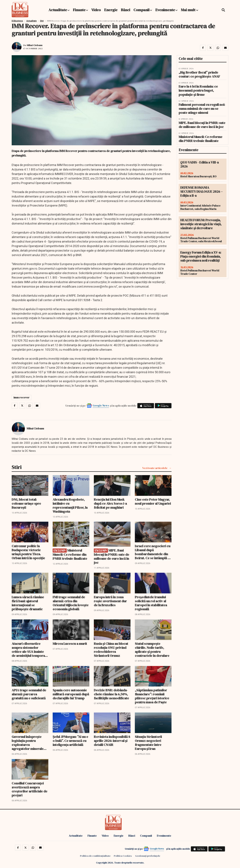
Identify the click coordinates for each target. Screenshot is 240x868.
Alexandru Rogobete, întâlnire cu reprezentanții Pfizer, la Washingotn (70, 505)
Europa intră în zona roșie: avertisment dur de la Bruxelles (110, 601)
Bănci (125, 10)
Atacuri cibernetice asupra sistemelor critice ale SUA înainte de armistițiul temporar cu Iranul (29, 650)
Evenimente (165, 10)
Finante (79, 10)
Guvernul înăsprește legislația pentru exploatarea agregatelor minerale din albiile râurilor (28, 743)
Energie (111, 10)
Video (96, 10)
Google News (101, 405)
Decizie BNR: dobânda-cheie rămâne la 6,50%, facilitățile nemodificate (111, 694)
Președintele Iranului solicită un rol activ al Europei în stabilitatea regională (151, 603)
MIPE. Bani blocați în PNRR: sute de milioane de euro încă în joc (111, 556)
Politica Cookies (123, 856)
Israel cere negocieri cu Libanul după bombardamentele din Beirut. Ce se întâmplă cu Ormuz (153, 552)
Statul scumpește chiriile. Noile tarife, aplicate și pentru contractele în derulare (152, 650)
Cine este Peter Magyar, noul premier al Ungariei (153, 501)
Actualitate (58, 10)
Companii (141, 10)
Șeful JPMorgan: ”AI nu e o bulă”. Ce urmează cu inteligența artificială (70, 741)
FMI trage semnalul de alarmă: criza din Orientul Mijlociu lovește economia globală (71, 603)
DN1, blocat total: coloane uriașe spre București (26, 503)
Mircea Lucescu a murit (70, 644)
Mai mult (189, 10)
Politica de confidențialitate (95, 856)
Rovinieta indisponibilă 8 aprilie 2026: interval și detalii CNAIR (112, 741)
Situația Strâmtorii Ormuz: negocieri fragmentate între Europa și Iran (148, 743)
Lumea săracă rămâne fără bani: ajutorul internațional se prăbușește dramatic (28, 603)
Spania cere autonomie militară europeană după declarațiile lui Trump (71, 694)
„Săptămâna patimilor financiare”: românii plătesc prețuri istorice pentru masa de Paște (152, 696)
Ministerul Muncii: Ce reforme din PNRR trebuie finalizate (70, 554)
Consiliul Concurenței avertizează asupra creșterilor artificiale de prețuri (29, 789)
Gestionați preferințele (148, 856)
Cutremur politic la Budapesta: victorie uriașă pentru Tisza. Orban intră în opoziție (28, 552)
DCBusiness (17, 21)
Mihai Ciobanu (35, 45)
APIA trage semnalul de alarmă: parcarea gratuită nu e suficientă (29, 694)
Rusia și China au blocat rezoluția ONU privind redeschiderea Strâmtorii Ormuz (111, 650)
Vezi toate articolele (155, 468)
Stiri (42, 21)
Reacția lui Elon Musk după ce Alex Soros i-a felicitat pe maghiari (110, 503)
